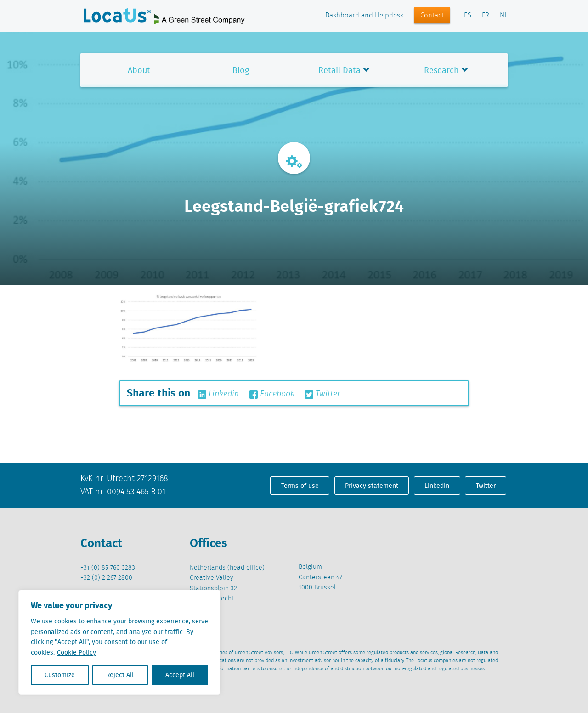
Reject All (120, 675)
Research (441, 70)
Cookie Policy (76, 652)
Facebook (272, 394)
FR (486, 16)
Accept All (180, 675)
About (139, 70)
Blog (241, 70)
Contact (432, 16)
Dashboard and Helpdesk (364, 16)
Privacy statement (372, 486)
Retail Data (339, 70)
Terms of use (300, 486)
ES (468, 16)
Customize (60, 675)
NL (504, 16)
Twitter (323, 394)
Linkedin (218, 394)
